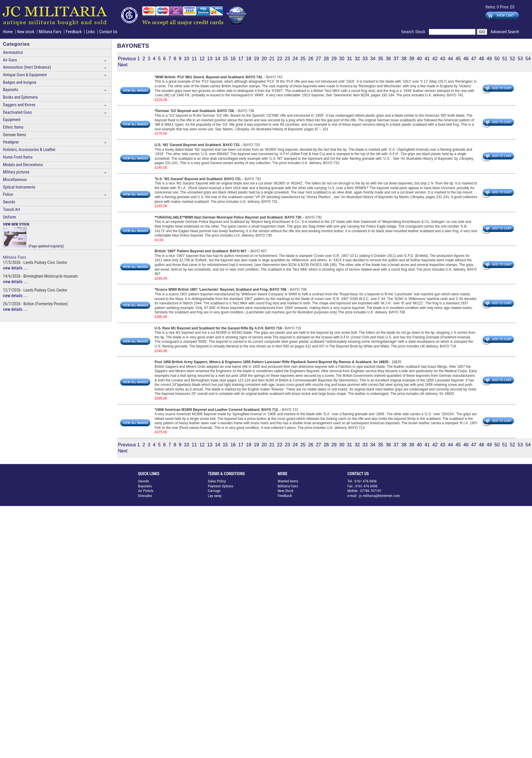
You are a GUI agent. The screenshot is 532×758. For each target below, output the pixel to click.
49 (489, 59)
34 (373, 59)
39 (412, 59)
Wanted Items (288, 481)
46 (466, 59)
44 (451, 59)
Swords (9, 202)
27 (319, 59)
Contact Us (108, 32)
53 (520, 59)
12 (202, 59)
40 (419, 59)
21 (272, 59)
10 (186, 59)
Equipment (12, 120)
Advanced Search (505, 32)
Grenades (145, 496)
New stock (26, 32)
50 (497, 59)
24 (295, 59)
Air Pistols (146, 491)
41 (427, 59)
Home (8, 32)
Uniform (9, 217)
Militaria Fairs (50, 32)
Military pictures (16, 172)
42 (435, 59)
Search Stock (415, 32)
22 (280, 59)
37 (396, 59)
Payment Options (221, 486)
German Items (15, 135)
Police (8, 195)
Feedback (74, 32)
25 (303, 59)
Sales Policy (217, 481)
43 (443, 59)
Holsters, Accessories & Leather (29, 150)
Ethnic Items (13, 127)
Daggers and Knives (19, 105)
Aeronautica (13, 53)
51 (505, 59)
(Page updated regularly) (33, 235)
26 (311, 59)
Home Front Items (18, 157)
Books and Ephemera (20, 97)
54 (528, 59)
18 (249, 59)
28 (326, 59)
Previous (127, 59)
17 (241, 59)
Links (90, 32)
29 (334, 59)
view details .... (15, 268)
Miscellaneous (15, 180)
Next (123, 65)
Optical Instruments (19, 187)
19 (256, 59)
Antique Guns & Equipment (25, 75)
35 (380, 59)
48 (481, 59)
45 (458, 59)
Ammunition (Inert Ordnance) (27, 67)
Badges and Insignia (20, 82)
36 (388, 59)
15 (225, 59)
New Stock (286, 491)
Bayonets (10, 90)
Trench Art (11, 210)
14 (218, 59)
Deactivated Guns (17, 112)
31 (350, 59)
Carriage (214, 491)
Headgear (11, 142)
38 (404, 59)
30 (342, 59)
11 (194, 59)
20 (264, 59)
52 (513, 59)
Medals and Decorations (23, 165)
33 (365, 59)
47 (474, 59)
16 (233, 59)
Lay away (215, 496)
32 (357, 59)
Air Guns (10, 60)
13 (210, 59)
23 (287, 59)
